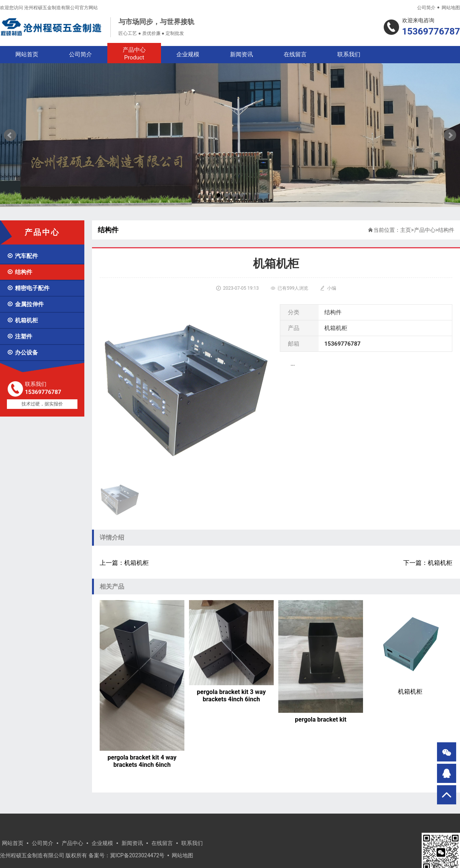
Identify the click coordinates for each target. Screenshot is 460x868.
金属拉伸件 (25, 304)
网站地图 (451, 8)
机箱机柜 (22, 320)
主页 (406, 230)
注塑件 (20, 336)
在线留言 (295, 54)
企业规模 (188, 54)
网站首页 (27, 54)
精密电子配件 (28, 288)
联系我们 (349, 54)
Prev (10, 135)
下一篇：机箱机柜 (428, 563)
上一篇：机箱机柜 (124, 563)
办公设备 (22, 353)
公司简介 (426, 8)
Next (450, 135)
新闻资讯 (242, 54)
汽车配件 (22, 256)
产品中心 (134, 54)
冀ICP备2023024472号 (137, 855)
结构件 (20, 272)
